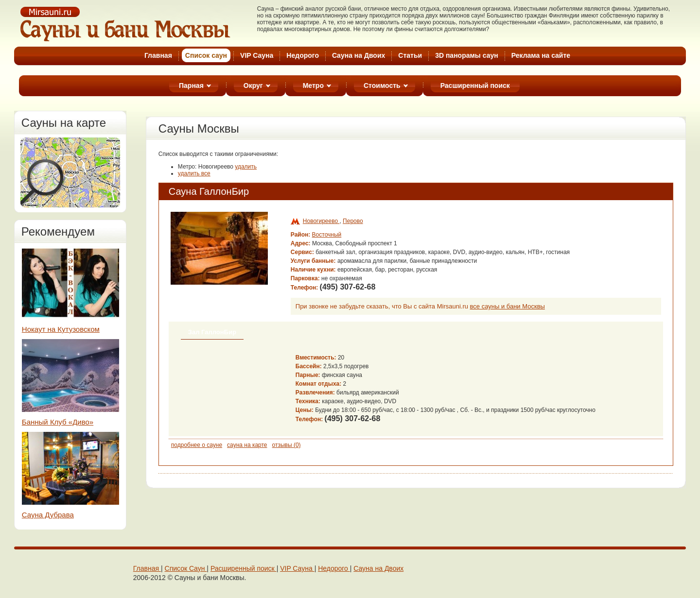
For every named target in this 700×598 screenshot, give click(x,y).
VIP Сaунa (297, 568)
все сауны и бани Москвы (507, 306)
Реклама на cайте (541, 55)
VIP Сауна (257, 55)
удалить (246, 167)
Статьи (410, 55)
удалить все (194, 173)
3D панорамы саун (467, 55)
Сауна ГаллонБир (209, 191)
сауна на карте (247, 445)
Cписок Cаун (186, 568)
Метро (313, 85)
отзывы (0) (287, 445)
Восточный (327, 235)
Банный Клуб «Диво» (58, 422)
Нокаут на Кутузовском (61, 329)
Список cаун (206, 55)
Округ (253, 85)
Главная (158, 55)
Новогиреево (321, 221)
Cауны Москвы (126, 24)
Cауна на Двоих (359, 55)
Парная (191, 85)
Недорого (303, 55)
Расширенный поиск (475, 85)
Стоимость (382, 85)
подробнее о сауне (197, 445)
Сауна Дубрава (48, 515)
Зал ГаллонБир (212, 332)
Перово (353, 221)
